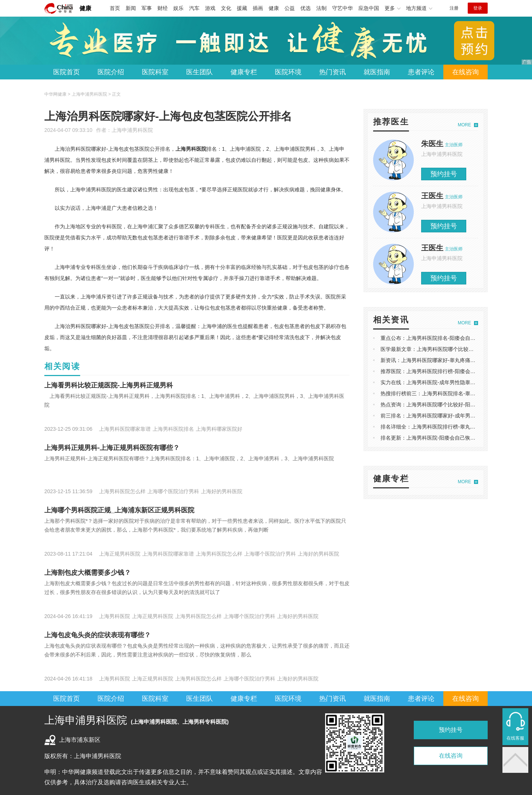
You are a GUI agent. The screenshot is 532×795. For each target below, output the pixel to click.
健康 (85, 8)
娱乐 (178, 8)
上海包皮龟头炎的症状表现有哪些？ (98, 635)
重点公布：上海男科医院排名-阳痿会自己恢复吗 (436, 338)
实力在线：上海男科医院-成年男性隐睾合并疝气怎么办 (444, 382)
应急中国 (369, 8)
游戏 (210, 8)
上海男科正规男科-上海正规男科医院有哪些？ (112, 448)
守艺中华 (342, 8)
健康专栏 (244, 72)
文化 (226, 8)
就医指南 (377, 72)
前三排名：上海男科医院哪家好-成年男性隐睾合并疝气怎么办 (451, 416)
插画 (258, 8)
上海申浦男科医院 (132, 130)
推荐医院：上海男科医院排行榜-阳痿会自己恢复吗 (438, 371)
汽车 (194, 8)
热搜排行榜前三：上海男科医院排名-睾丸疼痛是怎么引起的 (449, 393)
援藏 (242, 8)
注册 (454, 8)
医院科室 (155, 72)
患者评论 (421, 72)
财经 (163, 8)
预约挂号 (444, 174)
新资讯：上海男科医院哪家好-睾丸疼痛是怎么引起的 (441, 360)
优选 (306, 8)
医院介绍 (111, 72)
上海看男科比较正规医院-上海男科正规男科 (109, 385)
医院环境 (288, 72)
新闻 (131, 8)
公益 (290, 8)
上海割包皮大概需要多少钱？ (88, 573)
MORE (464, 125)
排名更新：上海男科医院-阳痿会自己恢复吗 (431, 438)
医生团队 (199, 72)
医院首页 (66, 72)
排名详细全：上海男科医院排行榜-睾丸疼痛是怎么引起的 (446, 427)
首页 (115, 8)
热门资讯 (332, 72)
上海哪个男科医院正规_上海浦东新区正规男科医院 (119, 510)
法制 (321, 8)
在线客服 (515, 738)
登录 (478, 8)
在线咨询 (465, 72)
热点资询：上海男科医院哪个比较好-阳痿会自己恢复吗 (444, 405)
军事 (147, 8)
